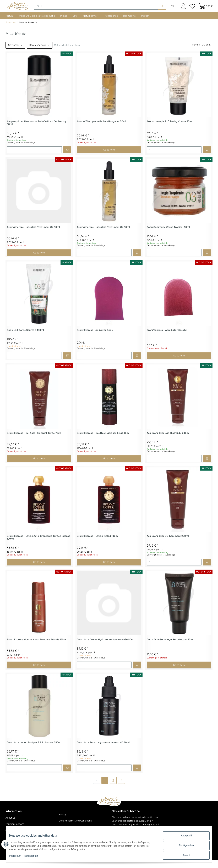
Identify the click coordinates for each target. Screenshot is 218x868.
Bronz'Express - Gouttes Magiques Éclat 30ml (103, 441)
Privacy (63, 823)
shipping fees (41, 863)
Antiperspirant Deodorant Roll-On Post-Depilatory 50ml (36, 131)
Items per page (38, 53)
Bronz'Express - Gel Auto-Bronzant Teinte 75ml (34, 441)
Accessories (111, 24)
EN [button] (172, 10)
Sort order (14, 53)
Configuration (184, 847)
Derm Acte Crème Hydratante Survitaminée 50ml (105, 648)
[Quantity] (34, 158)
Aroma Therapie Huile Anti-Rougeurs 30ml (101, 129)
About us (10, 826)
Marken (145, 24)
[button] (183, 10)
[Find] (106, 10)
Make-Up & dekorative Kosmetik (37, 24)
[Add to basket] (67, 158)
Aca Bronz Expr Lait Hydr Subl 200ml (168, 441)
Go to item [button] (109, 158)
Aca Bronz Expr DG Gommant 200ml (168, 544)
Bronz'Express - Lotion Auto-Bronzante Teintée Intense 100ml (39, 546)
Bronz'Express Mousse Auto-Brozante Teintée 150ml (37, 648)
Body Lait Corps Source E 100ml (25, 338)
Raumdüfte (129, 24)
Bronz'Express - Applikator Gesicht (167, 338)
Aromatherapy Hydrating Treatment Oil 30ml (33, 235)
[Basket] (205, 10)
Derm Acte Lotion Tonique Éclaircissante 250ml (34, 751)
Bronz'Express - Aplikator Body (95, 338)
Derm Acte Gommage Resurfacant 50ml (170, 648)
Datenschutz (34, 857)
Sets (75, 24)
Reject (184, 856)
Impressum (18, 857)
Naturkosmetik (91, 24)
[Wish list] (192, 10)
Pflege (64, 24)
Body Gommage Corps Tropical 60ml (168, 235)
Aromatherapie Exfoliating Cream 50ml (170, 129)
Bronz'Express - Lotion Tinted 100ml (98, 544)
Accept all (184, 838)
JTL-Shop (202, 863)
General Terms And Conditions (75, 829)
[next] (121, 788)
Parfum (10, 24)
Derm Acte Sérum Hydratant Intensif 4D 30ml (103, 751)
